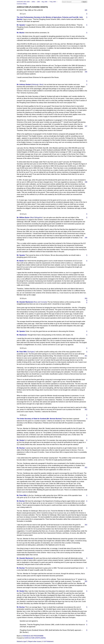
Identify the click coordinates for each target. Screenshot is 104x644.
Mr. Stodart (21, 440)
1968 (39, 2)
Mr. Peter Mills (22, 352)
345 (86, 10)
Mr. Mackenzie (22, 335)
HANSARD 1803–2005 (23, 2)
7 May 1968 (53, 2)
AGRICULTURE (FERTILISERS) (35, 638)
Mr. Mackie (21, 33)
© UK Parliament (48, 641)
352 (86, 409)
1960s (33, 2)
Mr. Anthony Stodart (24, 85)
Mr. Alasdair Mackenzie (25, 302)
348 (86, 182)
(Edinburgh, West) (37, 85)
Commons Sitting (22, 4)
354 (86, 525)
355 (86, 581)
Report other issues (35, 641)
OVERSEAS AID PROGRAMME (33, 636)
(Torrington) (31, 352)
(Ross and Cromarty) (40, 302)
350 (86, 298)
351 (86, 356)
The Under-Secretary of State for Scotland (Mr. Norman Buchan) (39, 419)
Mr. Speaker (21, 25)
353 (86, 468)
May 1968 (45, 2)
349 (86, 238)
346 (86, 72)
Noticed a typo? (22, 641)
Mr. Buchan (21, 448)
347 (86, 126)
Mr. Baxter (20, 261)
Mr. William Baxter (23, 217)
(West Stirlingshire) (36, 217)
